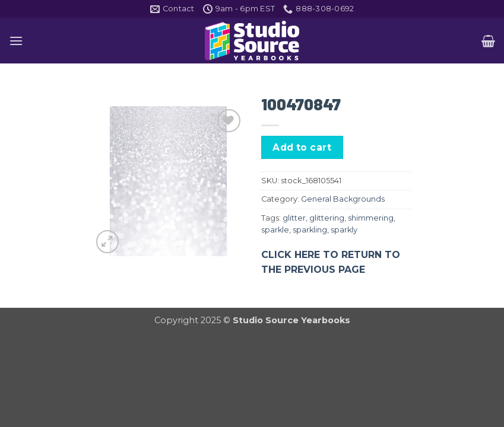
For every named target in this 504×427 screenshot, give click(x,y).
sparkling (310, 230)
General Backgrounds (343, 199)
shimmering (371, 218)
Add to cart (302, 147)
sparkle (275, 230)
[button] (16, 41)
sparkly (344, 230)
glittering (327, 218)
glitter (294, 218)
